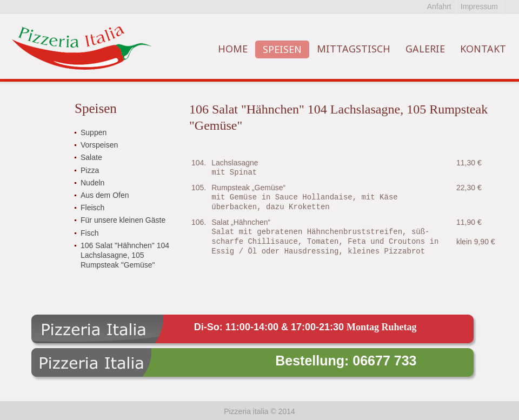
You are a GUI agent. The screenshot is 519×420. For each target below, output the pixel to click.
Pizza (90, 170)
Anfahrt (439, 6)
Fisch (89, 233)
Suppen (94, 132)
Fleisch (92, 208)
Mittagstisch (354, 49)
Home (233, 49)
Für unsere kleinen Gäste (123, 220)
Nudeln (92, 183)
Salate (91, 157)
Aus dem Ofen (105, 195)
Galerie (425, 49)
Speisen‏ (282, 49)
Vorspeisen (99, 145)
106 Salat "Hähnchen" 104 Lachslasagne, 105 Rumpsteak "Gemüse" (125, 255)
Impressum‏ (479, 6)
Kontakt (483, 49)
